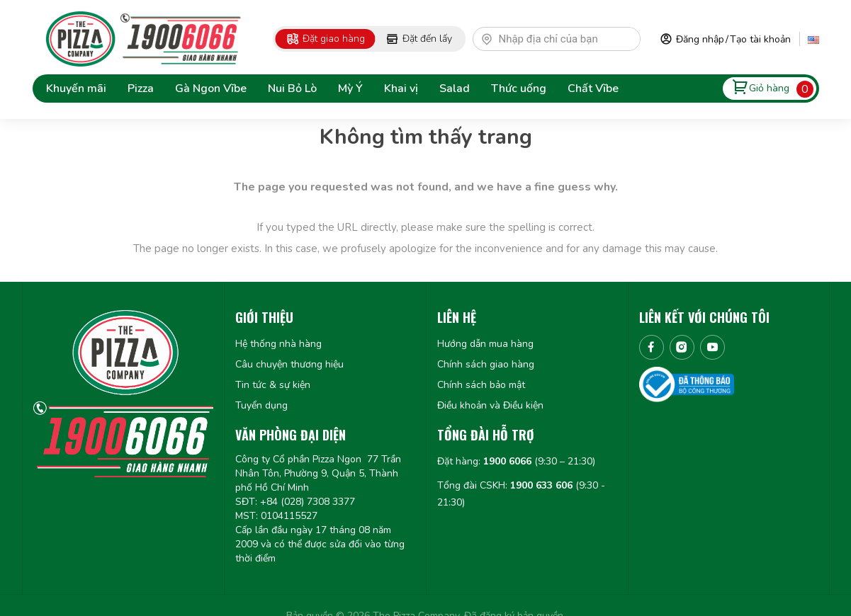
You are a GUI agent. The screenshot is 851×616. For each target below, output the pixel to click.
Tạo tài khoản (760, 39)
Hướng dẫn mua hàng (485, 344)
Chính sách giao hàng (486, 364)
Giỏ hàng (769, 88)
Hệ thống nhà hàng (278, 344)
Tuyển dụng (261, 405)
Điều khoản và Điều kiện (490, 405)
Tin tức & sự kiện (273, 385)
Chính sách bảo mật (481, 385)
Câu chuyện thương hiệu (289, 364)
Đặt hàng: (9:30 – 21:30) (516, 461)
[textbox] (563, 39)
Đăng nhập (700, 39)
